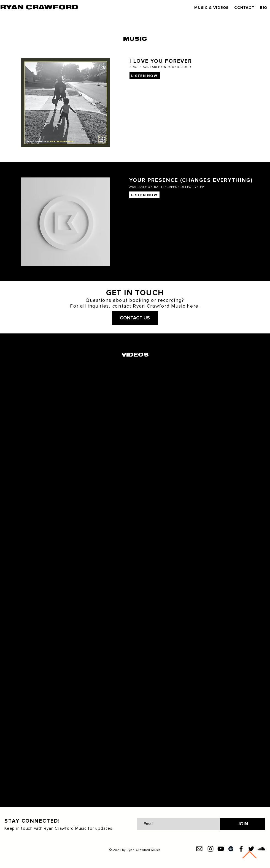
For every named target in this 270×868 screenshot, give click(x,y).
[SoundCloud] (261, 849)
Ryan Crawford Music (144, 850)
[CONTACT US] (135, 318)
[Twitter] (251, 849)
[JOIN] (243, 824)
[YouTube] (221, 849)
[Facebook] (241, 849)
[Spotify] (231, 849)
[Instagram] (210, 849)
